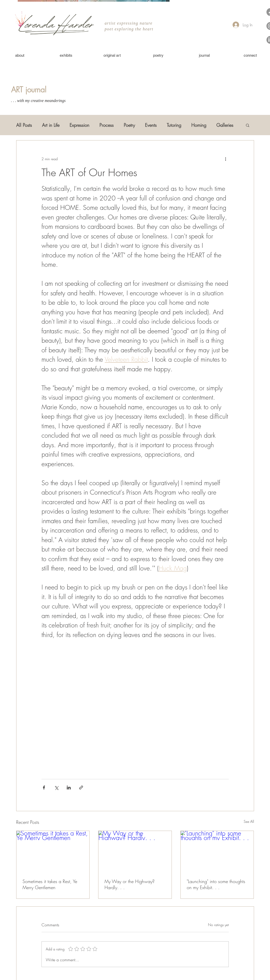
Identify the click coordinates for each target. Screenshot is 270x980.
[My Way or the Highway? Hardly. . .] (135, 851)
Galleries (225, 125)
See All (249, 821)
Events (151, 125)
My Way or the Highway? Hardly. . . (130, 884)
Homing (199, 125)
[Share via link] (81, 788)
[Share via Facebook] (44, 788)
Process (107, 125)
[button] (248, 125)
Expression (79, 125)
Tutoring (174, 125)
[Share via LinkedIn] (69, 788)
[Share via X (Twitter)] (56, 788)
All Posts (24, 125)
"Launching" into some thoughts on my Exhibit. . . (216, 884)
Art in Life (51, 125)
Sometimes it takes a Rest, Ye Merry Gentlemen (50, 884)
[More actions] (226, 159)
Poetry (129, 125)
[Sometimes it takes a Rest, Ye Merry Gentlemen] (53, 851)
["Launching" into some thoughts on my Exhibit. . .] (217, 851)
